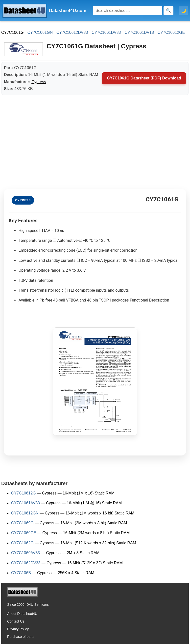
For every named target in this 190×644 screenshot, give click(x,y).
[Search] (128, 11)
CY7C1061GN (40, 32)
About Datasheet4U (22, 614)
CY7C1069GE (24, 533)
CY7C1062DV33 (26, 563)
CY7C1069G (22, 523)
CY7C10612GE (171, 32)
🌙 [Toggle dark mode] (184, 11)
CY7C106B (21, 573)
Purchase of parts (21, 637)
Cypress (39, 82)
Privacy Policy (18, 629)
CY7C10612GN (25, 513)
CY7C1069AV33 (25, 553)
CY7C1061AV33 (25, 503)
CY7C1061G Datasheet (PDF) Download (144, 78)
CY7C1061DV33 (106, 32)
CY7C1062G (22, 543)
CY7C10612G (24, 493)
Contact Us (16, 621)
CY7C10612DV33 (72, 32)
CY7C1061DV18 (139, 32)
